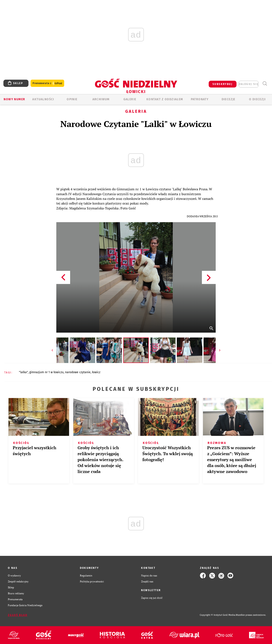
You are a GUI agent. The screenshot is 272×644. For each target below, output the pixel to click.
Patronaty (200, 99)
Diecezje (229, 99)
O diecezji (257, 99)
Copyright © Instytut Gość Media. (218, 615)
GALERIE (130, 99)
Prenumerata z (47, 83)
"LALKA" (23, 372)
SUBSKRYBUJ (222, 84)
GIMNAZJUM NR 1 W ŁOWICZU (46, 372)
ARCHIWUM (101, 99)
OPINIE (72, 99)
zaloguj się (249, 84)
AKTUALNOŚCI (43, 99)
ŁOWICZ (96, 372)
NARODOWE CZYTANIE (78, 372)
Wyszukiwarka (265, 84)
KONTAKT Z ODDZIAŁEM (165, 99)
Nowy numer (14, 99)
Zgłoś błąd (18, 615)
